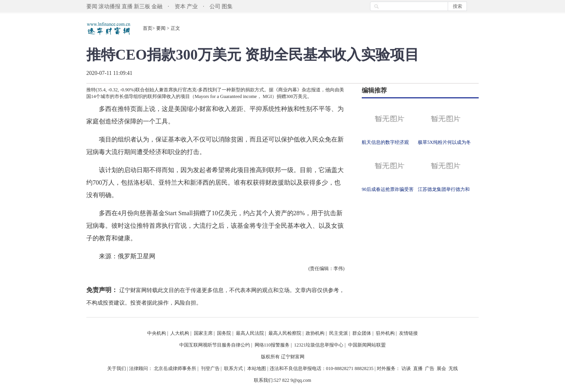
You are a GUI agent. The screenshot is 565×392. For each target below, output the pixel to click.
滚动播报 (109, 6)
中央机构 (157, 333)
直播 (127, 6)
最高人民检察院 (285, 333)
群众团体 (362, 333)
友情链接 (408, 333)
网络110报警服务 (272, 345)
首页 (148, 28)
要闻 (92, 6)
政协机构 (315, 333)
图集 (227, 6)
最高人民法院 (250, 333)
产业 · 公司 (204, 6)
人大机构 (180, 333)
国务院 (224, 333)
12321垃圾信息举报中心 (319, 345)
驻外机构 (385, 333)
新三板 (142, 6)
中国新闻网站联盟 (367, 345)
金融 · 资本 (169, 6)
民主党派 (339, 333)
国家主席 (203, 333)
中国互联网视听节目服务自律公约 (215, 345)
